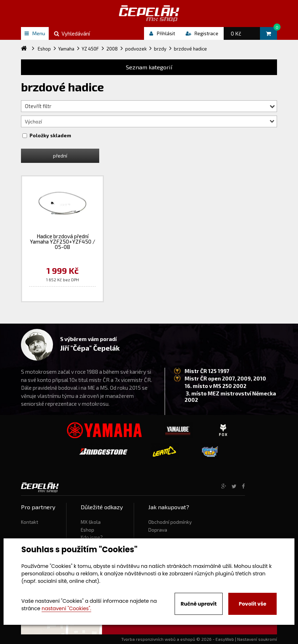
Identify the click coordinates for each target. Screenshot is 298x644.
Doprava (158, 530)
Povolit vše (252, 604)
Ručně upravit (199, 604)
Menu (35, 33)
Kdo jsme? (92, 537)
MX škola (91, 522)
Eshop (87, 530)
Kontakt (30, 522)
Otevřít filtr (150, 106)
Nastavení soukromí (257, 639)
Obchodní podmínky (170, 522)
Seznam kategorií (149, 67)
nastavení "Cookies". (66, 608)
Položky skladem (50, 135)
